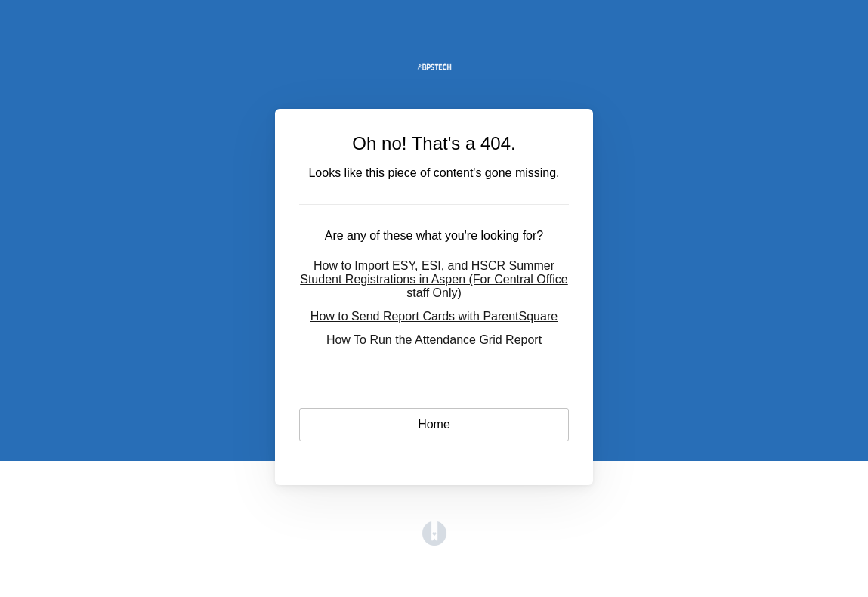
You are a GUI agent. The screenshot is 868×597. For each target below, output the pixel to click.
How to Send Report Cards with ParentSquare (434, 316)
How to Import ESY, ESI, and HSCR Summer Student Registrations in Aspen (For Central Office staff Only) (434, 279)
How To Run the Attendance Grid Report (434, 340)
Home (434, 424)
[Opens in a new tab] (434, 541)
